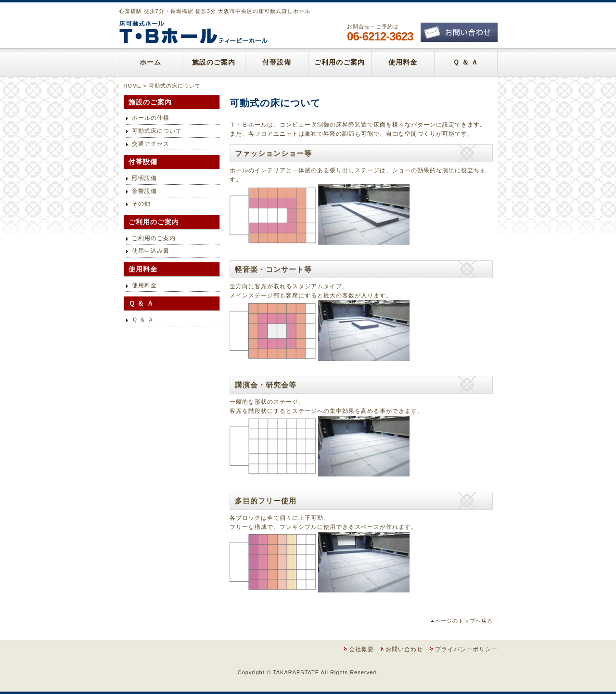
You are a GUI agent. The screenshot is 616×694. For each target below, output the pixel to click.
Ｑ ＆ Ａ (466, 62)
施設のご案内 (214, 62)
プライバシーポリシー (466, 649)
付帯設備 (277, 62)
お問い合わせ (404, 649)
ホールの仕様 (151, 118)
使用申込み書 (151, 251)
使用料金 (403, 62)
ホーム (150, 62)
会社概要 (361, 649)
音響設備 (144, 191)
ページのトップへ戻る (464, 621)
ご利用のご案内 (340, 62)
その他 (141, 204)
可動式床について (157, 131)
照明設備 (144, 178)
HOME (133, 86)
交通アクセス (151, 144)
